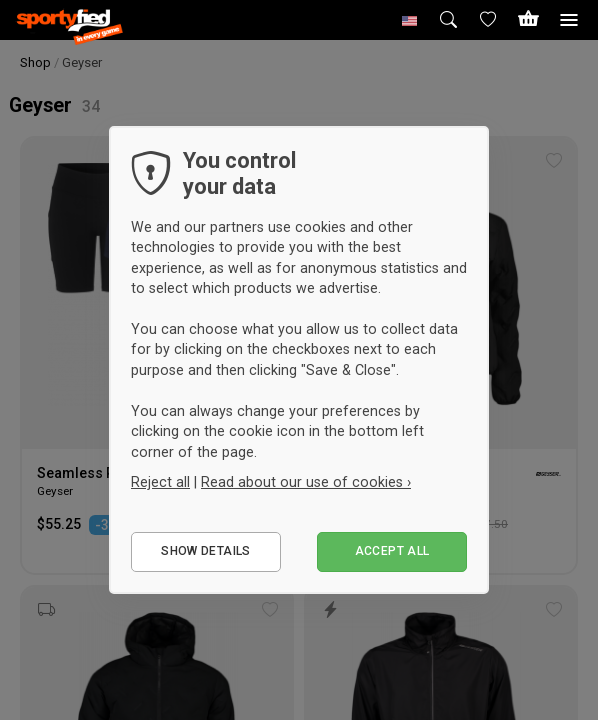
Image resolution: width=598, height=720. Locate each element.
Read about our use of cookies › (306, 482)
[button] (410, 20)
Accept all (392, 551)
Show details (205, 551)
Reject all (160, 482)
